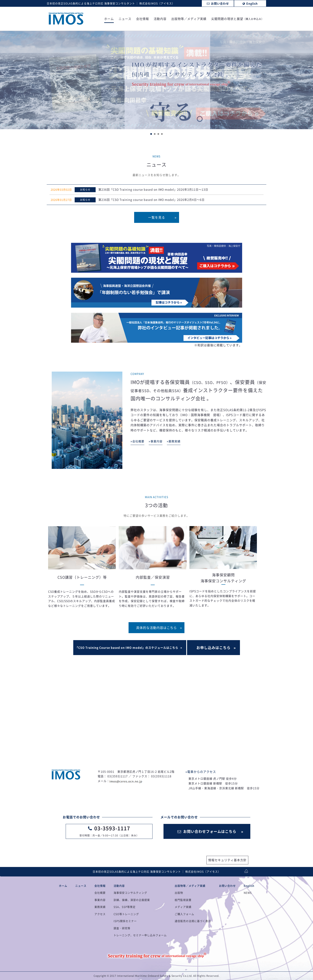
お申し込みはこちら (213, 648)
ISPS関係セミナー (125, 921)
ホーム (109, 19)
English (249, 886)
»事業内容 (156, 441)
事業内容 (100, 900)
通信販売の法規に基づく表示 (193, 921)
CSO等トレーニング (126, 914)
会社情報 (143, 19)
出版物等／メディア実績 (189, 19)
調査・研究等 (122, 928)
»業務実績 (174, 441)
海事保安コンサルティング (130, 893)
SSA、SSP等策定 (125, 907)
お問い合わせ (227, 886)
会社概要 (100, 893)
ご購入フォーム (184, 914)
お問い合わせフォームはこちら (207, 831)
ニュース (125, 19)
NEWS (248, 893)
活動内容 (160, 19)
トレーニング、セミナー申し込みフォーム (140, 935)
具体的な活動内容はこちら (156, 628)
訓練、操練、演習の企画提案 (132, 900)
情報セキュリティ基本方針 (227, 860)
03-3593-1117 (112, 828)
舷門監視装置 (183, 900)
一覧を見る (157, 217)
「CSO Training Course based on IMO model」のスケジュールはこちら (127, 647)
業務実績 (100, 907)
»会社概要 (137, 441)
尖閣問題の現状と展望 (238, 19)
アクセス (100, 914)
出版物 (179, 893)
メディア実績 (183, 907)
